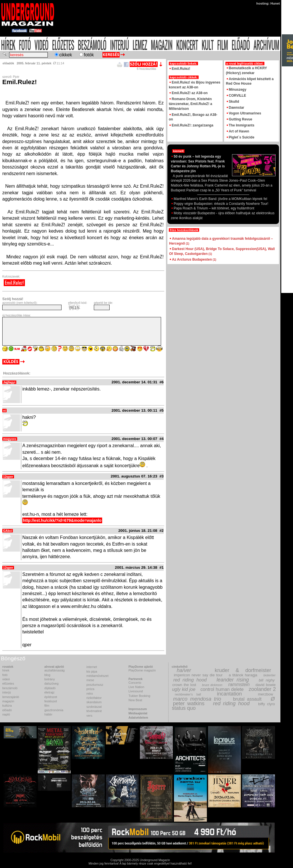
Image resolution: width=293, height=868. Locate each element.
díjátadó (50, 688)
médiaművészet (97, 676)
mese (90, 680)
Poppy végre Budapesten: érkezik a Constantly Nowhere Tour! (220, 204)
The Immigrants (242, 125)
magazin (8, 701)
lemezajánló (11, 697)
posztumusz (95, 685)
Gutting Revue (241, 119)
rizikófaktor (94, 698)
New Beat (135, 700)
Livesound (136, 691)
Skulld (234, 102)
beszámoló (10, 688)
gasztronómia (54, 710)
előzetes (8, 683)
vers (89, 716)
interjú (7, 692)
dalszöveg (52, 683)
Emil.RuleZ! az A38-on (190, 93)
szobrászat (94, 707)
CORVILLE (237, 96)
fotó (5, 675)
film (47, 706)
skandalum (94, 702)
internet (92, 667)
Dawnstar (237, 108)
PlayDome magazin (142, 670)
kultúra (7, 706)
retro (90, 693)
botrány (50, 679)
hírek (6, 670)
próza (90, 689)
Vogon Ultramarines (245, 113)
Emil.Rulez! (14, 283)
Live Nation (136, 687)
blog (47, 675)
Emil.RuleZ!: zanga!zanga (192, 125)
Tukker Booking (139, 696)
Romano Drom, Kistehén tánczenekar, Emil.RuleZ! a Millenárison (190, 104)
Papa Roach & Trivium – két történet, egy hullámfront (212, 208)
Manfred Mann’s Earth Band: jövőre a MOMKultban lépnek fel (219, 199)
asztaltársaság (55, 670)
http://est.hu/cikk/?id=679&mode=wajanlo (62, 520)
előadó (7, 710)
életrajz (49, 692)
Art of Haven (239, 131)
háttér (48, 714)
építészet (51, 697)
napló (6, 714)
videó (6, 679)
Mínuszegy (238, 90)
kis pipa (92, 671)
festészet (51, 701)
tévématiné (94, 711)
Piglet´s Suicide (242, 137)
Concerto (135, 683)
